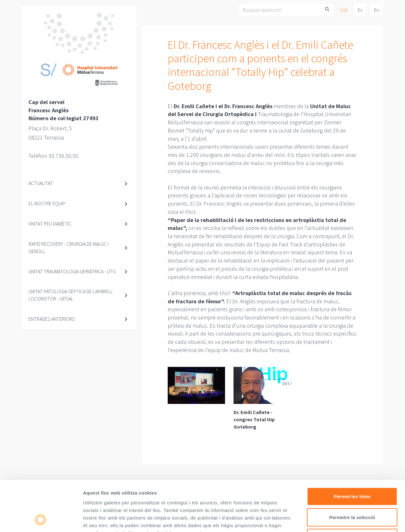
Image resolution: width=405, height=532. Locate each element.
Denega (352, 490)
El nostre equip (47, 203)
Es (360, 10)
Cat (344, 10)
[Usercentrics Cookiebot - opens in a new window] (41, 520)
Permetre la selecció (352, 470)
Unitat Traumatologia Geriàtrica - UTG (72, 271)
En (377, 10)
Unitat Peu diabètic (50, 224)
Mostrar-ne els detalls (364, 520)
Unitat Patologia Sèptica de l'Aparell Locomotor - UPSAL (71, 295)
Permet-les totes (352, 449)
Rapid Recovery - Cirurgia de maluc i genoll (69, 247)
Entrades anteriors (52, 319)
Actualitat (41, 183)
